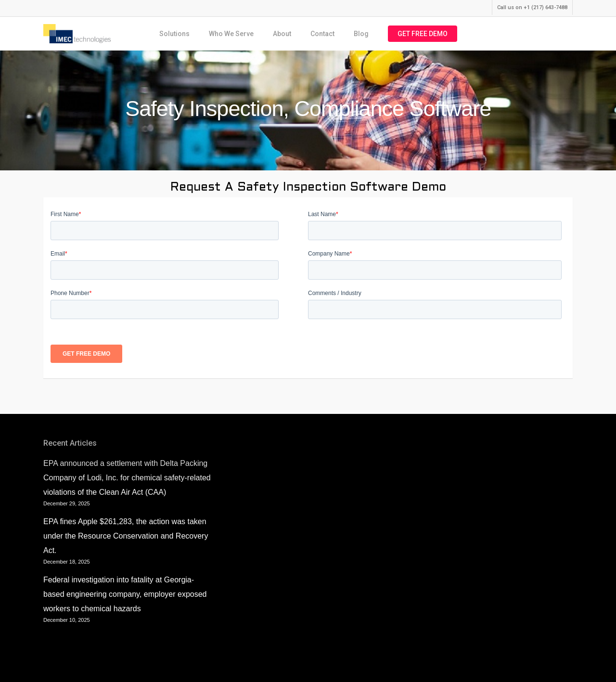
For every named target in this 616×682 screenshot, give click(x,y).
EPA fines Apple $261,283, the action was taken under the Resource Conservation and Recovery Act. (126, 536)
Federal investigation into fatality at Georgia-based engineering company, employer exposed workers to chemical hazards (125, 594)
